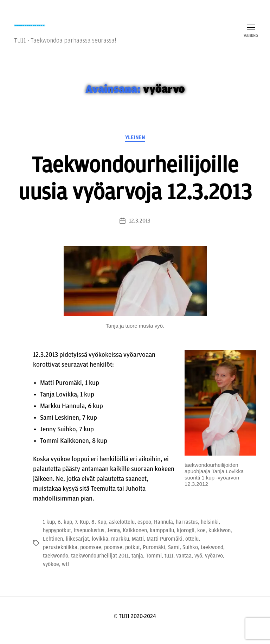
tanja (137, 564)
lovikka (100, 547)
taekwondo (56, 564)
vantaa (184, 564)
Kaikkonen (135, 539)
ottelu (192, 547)
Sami (174, 556)
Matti (138, 547)
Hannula (163, 530)
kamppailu (162, 539)
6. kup (65, 530)
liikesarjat (77, 547)
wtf (66, 573)
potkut (133, 556)
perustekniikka (60, 556)
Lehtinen (53, 547)
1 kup (49, 530)
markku (120, 547)
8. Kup (99, 530)
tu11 (169, 564)
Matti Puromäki (165, 547)
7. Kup (82, 530)
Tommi (154, 564)
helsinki (210, 530)
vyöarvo (214, 564)
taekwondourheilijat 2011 (100, 564)
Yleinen (135, 146)
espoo (144, 530)
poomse (113, 556)
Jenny (114, 539)
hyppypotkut (57, 539)
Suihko (190, 556)
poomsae (91, 556)
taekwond (212, 556)
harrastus (187, 530)
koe (201, 539)
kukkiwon (220, 539)
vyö (198, 564)
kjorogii (186, 539)
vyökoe (51, 573)
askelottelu (122, 530)
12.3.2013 (140, 229)
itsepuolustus (89, 539)
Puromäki (154, 556)
